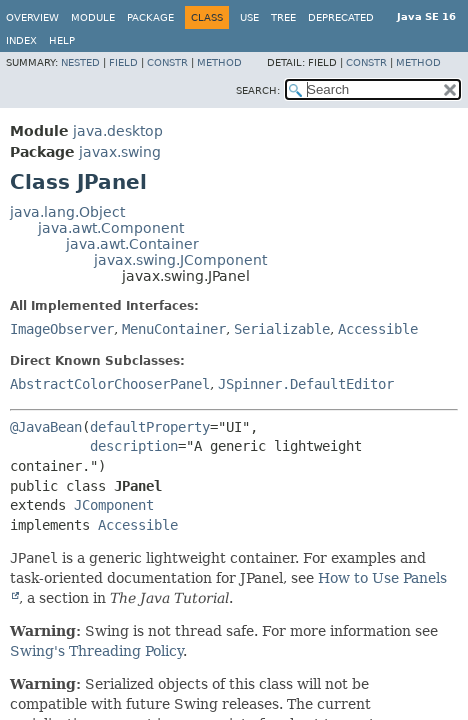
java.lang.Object (67, 212)
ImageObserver (62, 329)
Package (150, 17)
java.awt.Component (111, 228)
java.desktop (118, 131)
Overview (32, 17)
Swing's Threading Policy (96, 651)
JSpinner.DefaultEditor (306, 384)
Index (21, 40)
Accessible (378, 329)
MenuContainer (174, 329)
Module (93, 17)
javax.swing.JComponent (180, 260)
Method (219, 62)
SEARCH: (258, 90)
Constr (167, 62)
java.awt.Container (132, 244)
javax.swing (120, 152)
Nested (80, 62)
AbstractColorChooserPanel (110, 384)
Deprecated (341, 17)
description (134, 446)
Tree (283, 17)
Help (62, 40)
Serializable (282, 329)
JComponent (114, 505)
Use (249, 17)
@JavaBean (46, 427)
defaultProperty (150, 427)
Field (123, 62)
